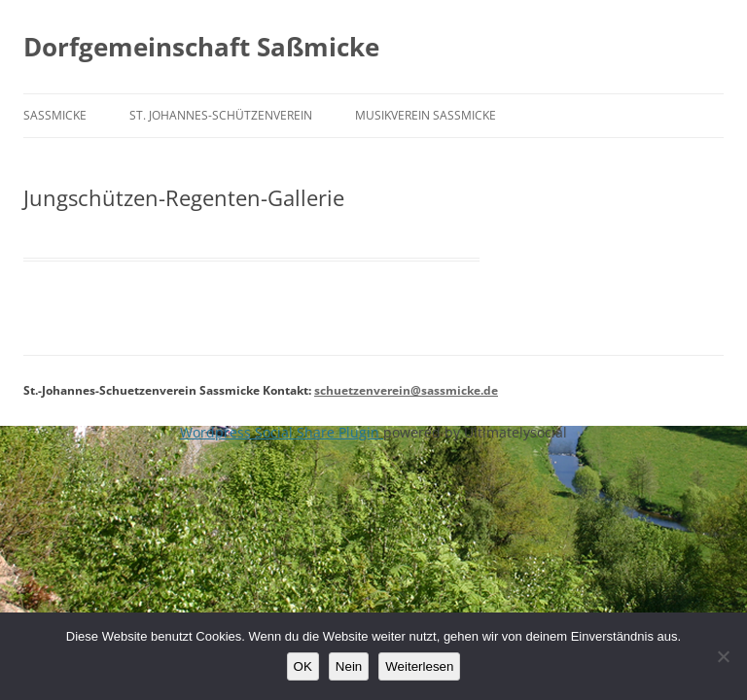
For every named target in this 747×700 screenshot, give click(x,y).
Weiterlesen (419, 666)
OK (303, 666)
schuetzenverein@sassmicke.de (406, 390)
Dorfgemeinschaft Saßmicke (201, 47)
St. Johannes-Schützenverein (221, 115)
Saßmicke (55, 115)
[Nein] (723, 656)
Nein (349, 666)
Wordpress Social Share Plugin (282, 432)
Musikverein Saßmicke (426, 115)
